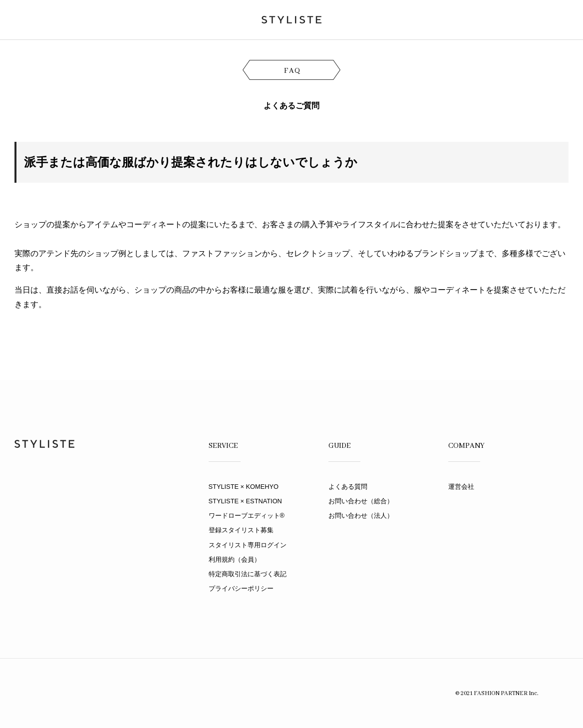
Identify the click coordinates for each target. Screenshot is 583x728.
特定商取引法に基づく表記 (248, 574)
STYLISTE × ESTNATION (245, 501)
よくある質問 (348, 487)
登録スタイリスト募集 (241, 530)
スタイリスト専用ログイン (248, 545)
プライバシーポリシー (241, 588)
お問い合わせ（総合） (361, 501)
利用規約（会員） (235, 559)
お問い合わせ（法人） (361, 516)
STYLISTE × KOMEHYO (244, 487)
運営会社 (461, 487)
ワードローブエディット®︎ (247, 516)
